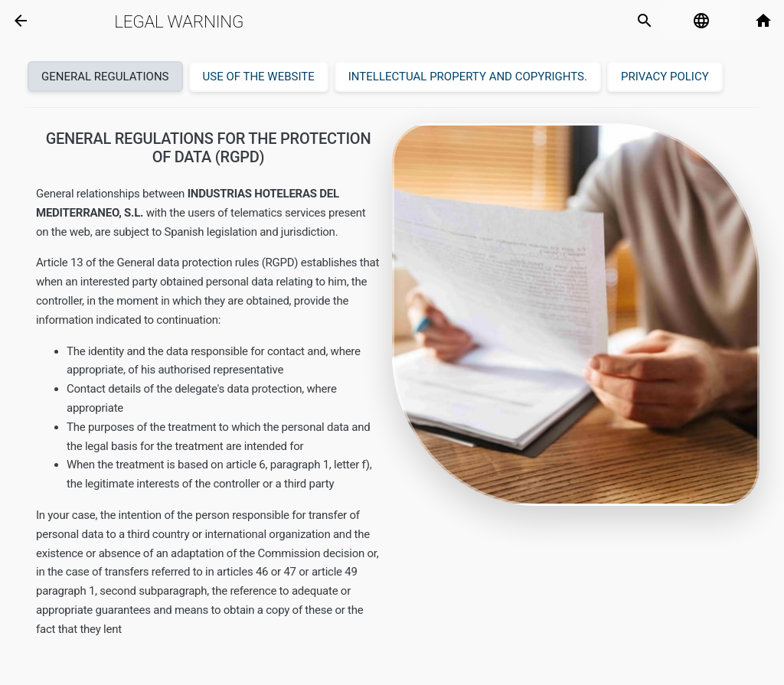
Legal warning (179, 21)
